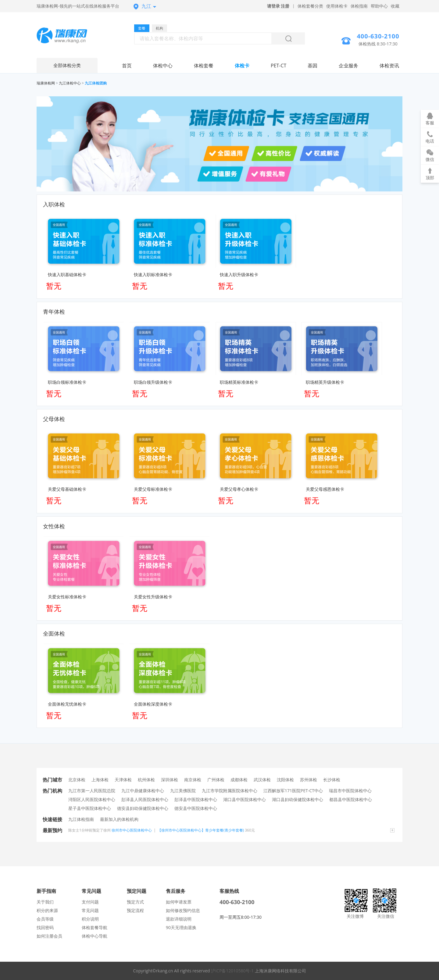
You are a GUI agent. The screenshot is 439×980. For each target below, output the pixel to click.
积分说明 (90, 919)
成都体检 (239, 780)
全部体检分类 (67, 66)
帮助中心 (379, 6)
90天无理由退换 (181, 927)
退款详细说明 (179, 919)
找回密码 (45, 927)
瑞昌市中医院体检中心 (350, 791)
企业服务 (348, 66)
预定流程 (135, 910)
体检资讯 (389, 66)
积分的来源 (47, 910)
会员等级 (45, 919)
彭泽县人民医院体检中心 (145, 799)
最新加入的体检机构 (119, 819)
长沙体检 (332, 780)
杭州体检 (146, 780)
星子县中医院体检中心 (90, 808)
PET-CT (278, 66)
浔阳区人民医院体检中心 (92, 799)
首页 (127, 66)
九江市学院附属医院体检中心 (230, 791)
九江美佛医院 (183, 791)
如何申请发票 (179, 902)
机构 (159, 28)
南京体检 (193, 780)
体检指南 (359, 6)
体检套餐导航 (95, 927)
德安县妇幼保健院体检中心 (143, 808)
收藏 (395, 6)
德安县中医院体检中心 (196, 808)
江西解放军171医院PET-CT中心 (293, 791)
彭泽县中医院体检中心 (196, 799)
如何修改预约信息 (183, 910)
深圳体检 (170, 780)
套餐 (142, 28)
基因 (312, 66)
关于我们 (45, 902)
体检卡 (242, 66)
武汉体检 (262, 780)
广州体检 (216, 780)
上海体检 (100, 780)
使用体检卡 (337, 6)
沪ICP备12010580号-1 (232, 971)
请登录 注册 (278, 6)
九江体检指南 (81, 819)
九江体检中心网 (67, 36)
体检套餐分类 (310, 6)
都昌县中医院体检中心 (351, 799)
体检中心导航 (95, 936)
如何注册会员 (49, 936)
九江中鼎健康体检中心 (143, 791)
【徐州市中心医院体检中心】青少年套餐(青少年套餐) (201, 830)
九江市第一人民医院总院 (92, 791)
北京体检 (77, 780)
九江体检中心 (70, 83)
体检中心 (163, 66)
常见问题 (90, 910)
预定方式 (135, 902)
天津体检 (123, 780)
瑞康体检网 (46, 83)
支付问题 (90, 902)
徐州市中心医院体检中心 (132, 830)
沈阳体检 (285, 780)
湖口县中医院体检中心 (244, 799)
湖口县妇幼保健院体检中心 (298, 799)
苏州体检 (309, 780)
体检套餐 (204, 66)
